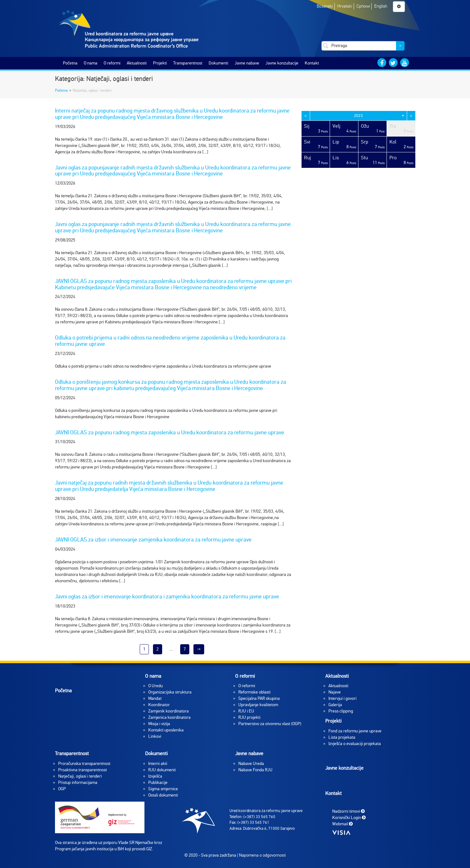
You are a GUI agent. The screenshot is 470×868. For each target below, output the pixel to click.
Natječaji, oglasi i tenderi (80, 776)
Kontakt (312, 63)
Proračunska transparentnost (84, 764)
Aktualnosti (137, 63)
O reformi (112, 63)
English (381, 6)
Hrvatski (345, 6)
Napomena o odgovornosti (262, 855)
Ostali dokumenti (163, 795)
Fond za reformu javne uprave (355, 731)
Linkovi (155, 736)
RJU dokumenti (162, 770)
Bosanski (325, 6)
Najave (335, 692)
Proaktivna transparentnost (82, 770)
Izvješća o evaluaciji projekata (355, 744)
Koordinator (159, 705)
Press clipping (341, 711)
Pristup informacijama (78, 782)
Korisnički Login (349, 818)
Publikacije (158, 782)
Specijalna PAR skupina (259, 698)
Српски (363, 6)
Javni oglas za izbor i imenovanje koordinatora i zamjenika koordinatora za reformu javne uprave (167, 596)
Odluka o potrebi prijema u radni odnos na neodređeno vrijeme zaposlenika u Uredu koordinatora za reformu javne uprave (170, 341)
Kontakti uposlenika (166, 730)
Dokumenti (218, 63)
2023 (358, 116)
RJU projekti (249, 717)
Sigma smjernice (163, 789)
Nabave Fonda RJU (255, 770)
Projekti (160, 63)
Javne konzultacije (282, 63)
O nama (91, 63)
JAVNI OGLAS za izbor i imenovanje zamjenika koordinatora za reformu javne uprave (153, 540)
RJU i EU (246, 711)
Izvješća (155, 776)
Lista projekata (342, 737)
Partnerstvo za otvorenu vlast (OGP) (270, 724)
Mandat (155, 698)
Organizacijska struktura (170, 692)
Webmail (342, 824)
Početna (70, 63)
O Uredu (156, 686)
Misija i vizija (159, 724)
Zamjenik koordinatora (168, 711)
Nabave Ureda (251, 764)
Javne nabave (247, 63)
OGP (62, 789)
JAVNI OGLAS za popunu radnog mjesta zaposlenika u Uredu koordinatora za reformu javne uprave (170, 432)
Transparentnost (188, 63)
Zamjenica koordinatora (169, 717)
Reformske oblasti (254, 692)
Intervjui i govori (342, 698)
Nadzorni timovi (348, 811)
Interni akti (158, 764)
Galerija (335, 705)
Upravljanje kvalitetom (258, 705)
